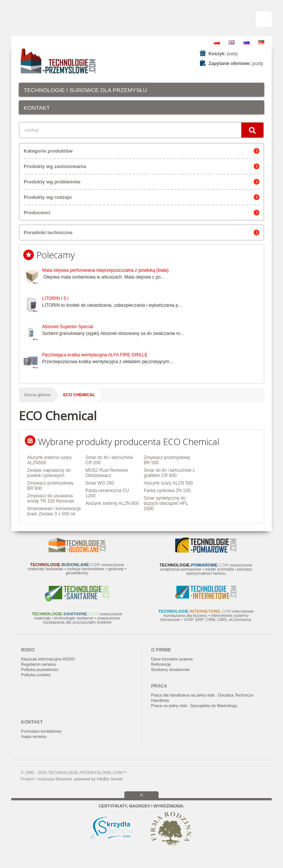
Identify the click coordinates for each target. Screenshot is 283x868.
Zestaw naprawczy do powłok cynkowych (49, 473)
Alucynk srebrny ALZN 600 (112, 503)
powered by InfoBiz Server (98, 779)
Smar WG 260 (100, 483)
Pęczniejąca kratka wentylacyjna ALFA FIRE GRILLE (95, 355)
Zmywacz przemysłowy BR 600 (50, 486)
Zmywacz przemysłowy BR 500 (167, 460)
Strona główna (37, 395)
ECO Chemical (79, 395)
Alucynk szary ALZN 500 (169, 483)
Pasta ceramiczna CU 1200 (107, 493)
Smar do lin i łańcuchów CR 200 (109, 460)
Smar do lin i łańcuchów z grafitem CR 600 (169, 473)
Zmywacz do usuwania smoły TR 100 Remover (51, 498)
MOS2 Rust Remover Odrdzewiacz (107, 473)
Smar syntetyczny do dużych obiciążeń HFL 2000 (166, 503)
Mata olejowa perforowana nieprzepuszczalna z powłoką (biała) (105, 270)
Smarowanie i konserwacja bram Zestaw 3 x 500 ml (54, 511)
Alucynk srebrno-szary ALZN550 (49, 460)
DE (261, 42)
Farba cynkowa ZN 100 (167, 491)
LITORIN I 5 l (55, 298)
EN (232, 42)
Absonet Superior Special (67, 327)
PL (217, 42)
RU (247, 42)
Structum (64, 779)
